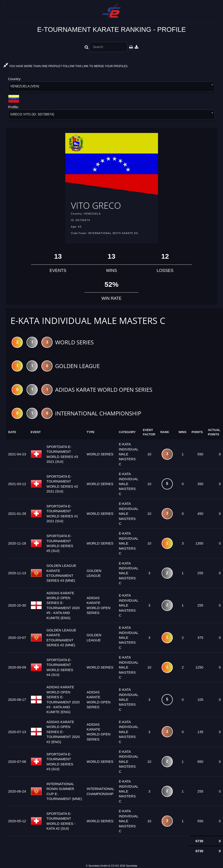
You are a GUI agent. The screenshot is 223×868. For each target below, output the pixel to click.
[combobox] (111, 87)
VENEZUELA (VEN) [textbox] (25, 86)
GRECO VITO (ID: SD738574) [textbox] (32, 114)
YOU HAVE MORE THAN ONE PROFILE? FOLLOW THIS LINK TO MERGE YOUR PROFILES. (66, 66)
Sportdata (132, 866)
